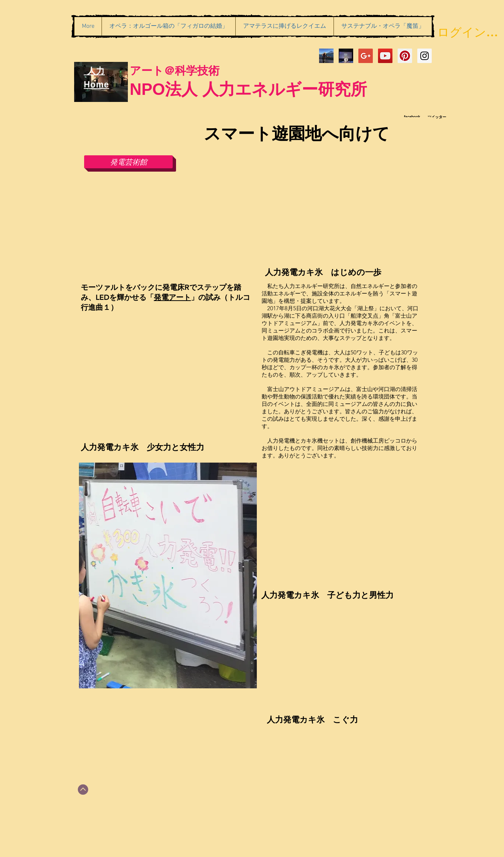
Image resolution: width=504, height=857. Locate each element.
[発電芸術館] (128, 162)
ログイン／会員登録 (468, 32)
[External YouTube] (166, 228)
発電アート (172, 297)
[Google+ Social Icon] (366, 56)
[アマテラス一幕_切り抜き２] (346, 56)
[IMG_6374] (326, 56)
